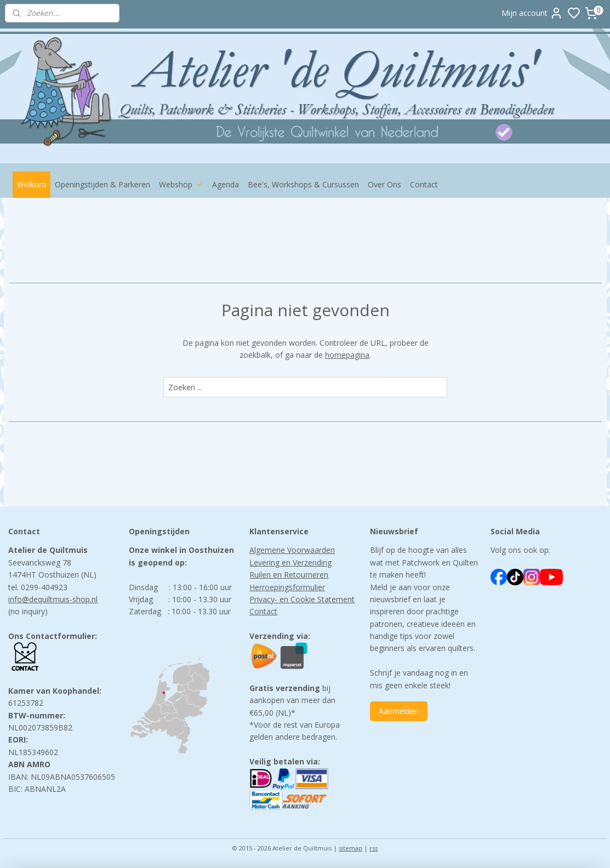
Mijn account (532, 13)
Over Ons (384, 184)
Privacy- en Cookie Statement (302, 599)
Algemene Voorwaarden (292, 550)
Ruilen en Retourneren (289, 575)
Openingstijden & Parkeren (102, 184)
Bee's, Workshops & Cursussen (303, 184)
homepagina (347, 355)
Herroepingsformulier (287, 587)
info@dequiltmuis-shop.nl (53, 599)
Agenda (226, 184)
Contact (424, 184)
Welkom (32, 184)
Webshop (181, 184)
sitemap (350, 848)
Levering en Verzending (290, 563)
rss (374, 848)
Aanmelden (399, 711)
